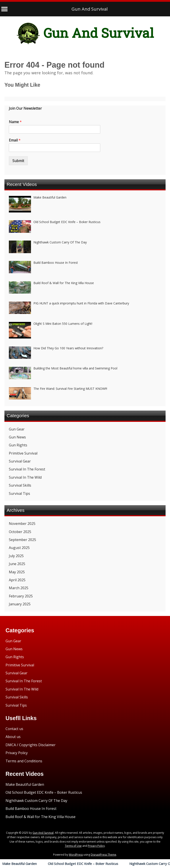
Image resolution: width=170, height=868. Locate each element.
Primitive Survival (23, 453)
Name (15, 122)
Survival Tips (19, 493)
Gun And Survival (90, 9)
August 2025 (19, 548)
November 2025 (22, 524)
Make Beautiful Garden (19, 864)
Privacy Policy (17, 753)
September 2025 (22, 540)
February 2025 (21, 596)
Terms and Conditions (24, 761)
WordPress (76, 855)
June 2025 (17, 564)
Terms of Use (73, 846)
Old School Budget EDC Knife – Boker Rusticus (83, 864)
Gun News (17, 437)
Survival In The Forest (27, 469)
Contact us (14, 729)
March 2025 (19, 588)
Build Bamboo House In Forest (31, 809)
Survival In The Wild (25, 477)
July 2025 (16, 556)
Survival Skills (20, 485)
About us (13, 737)
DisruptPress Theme (103, 855)
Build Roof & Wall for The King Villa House (41, 817)
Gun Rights (18, 445)
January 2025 (20, 604)
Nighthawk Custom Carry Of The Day (36, 801)
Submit (18, 161)
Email (15, 140)
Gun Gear (17, 429)
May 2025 (17, 572)
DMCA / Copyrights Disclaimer (31, 745)
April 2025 (17, 580)
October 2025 (20, 532)
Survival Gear (20, 461)
